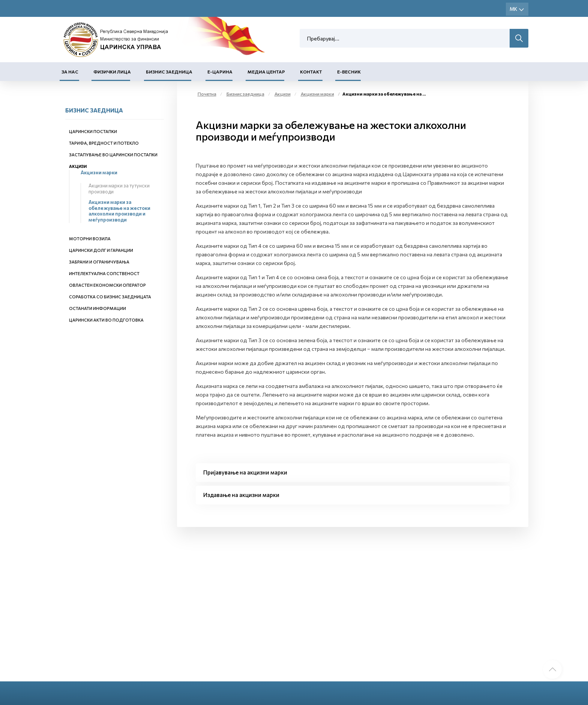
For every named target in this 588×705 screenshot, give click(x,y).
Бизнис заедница (169, 72)
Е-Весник (349, 72)
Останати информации (97, 308)
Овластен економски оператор (107, 285)
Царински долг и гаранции (101, 250)
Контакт (311, 72)
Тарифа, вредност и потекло (104, 143)
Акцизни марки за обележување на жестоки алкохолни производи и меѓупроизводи (119, 211)
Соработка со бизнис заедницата (110, 297)
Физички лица (112, 72)
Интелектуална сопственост (104, 273)
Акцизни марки (99, 172)
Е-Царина (220, 72)
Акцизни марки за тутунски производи (119, 189)
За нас (70, 72)
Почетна (207, 94)
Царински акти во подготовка (106, 320)
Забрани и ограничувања (99, 262)
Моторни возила (90, 239)
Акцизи (78, 166)
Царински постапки (93, 131)
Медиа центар (266, 72)
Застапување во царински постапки (113, 155)
